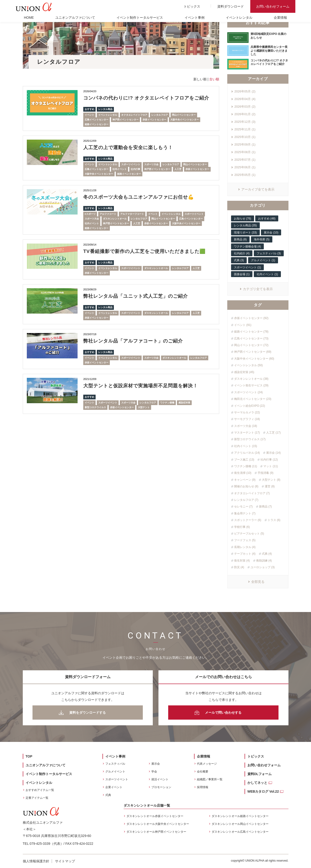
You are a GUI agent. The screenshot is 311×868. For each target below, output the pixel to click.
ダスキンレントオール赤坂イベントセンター (155, 816)
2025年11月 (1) (245, 129)
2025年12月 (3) (245, 122)
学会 (154, 772)
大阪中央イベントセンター (185, 120)
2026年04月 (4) (245, 99)
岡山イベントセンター (184, 115)
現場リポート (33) (245, 233)
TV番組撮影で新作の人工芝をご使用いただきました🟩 (144, 251)
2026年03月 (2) (245, 107)
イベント (89, 115)
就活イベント (160, 779)
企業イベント (114, 787)
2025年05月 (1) (245, 175)
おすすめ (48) (267, 219)
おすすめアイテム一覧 (40, 790)
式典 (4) (267, 554)
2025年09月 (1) (245, 144)
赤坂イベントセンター (154, 120)
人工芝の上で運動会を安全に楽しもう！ (128, 147)
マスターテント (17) (247, 433)
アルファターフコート (132, 214)
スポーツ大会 (151, 164)
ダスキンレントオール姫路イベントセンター (240, 816)
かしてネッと (257, 783)
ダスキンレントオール (115, 219)
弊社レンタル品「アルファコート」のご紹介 (133, 341)
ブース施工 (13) (244, 460)
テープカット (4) (245, 554)
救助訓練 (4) (264, 561)
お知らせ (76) (243, 219)
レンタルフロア (160, 115)
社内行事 (135, 169)
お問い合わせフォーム (273, 6)
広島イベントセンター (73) (251, 338)
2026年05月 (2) (245, 91)
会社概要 (203, 772)
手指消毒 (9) (265, 473)
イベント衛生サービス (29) (251, 385)
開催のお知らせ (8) (246, 486)
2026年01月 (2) (245, 114)
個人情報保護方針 (36, 861)
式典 (108, 795)
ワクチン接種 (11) (246, 466)
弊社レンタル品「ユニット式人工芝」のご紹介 (136, 296)
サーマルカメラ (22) (247, 412)
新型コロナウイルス (95, 407)
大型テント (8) (271, 480)
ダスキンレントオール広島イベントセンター (240, 832)
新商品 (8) (240, 239)
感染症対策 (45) (244, 372)
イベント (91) (243, 325)
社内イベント (120, 169)
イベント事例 (195, 18)
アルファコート (108, 214)
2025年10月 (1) (245, 137)
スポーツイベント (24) (248, 392)
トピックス (192, 6)
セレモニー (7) (243, 507)
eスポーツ (90, 214)
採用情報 (203, 787)
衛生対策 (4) (242, 561)
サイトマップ (65, 861)
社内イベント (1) (267, 274)
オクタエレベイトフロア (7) (252, 493)
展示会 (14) (273, 453)
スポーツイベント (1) (247, 267)
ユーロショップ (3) (263, 567)
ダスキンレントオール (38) (251, 379)
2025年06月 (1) (245, 167)
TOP (29, 756)
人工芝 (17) (273, 433)
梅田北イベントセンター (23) (253, 399)
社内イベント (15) (246, 446)
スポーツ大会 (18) (246, 426)
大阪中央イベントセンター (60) (254, 359)
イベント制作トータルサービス (140, 18)
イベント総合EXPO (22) (250, 406)
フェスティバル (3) (269, 253)
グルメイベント (115, 772)
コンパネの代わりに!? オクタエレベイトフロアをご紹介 (146, 98)
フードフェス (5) (245, 540)
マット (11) (271, 466)
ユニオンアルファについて (75, 18)
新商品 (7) (265, 507)
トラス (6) (274, 520)
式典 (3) (239, 260)
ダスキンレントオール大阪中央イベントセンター (158, 824)
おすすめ (89, 109)
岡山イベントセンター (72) (251, 345)
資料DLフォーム (260, 774)
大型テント (144, 407)
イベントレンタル (239, 18)
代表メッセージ (207, 764)
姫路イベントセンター (97, 124)
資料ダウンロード (231, 6)
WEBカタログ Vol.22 (263, 791)
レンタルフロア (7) (246, 500)
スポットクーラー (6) (248, 520)
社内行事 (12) (269, 460)
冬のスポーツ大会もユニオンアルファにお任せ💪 (139, 197)
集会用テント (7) (245, 513)
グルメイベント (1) (263, 260)
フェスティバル (115, 764)
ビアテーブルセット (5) (249, 534)
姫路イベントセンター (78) (251, 332)
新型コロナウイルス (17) (250, 439)
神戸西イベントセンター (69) (253, 352)
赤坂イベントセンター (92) (251, 318)
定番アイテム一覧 (37, 798)
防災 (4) (239, 567)
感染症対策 (184, 403)
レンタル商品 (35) (245, 225)
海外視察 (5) (262, 239)
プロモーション (161, 787)
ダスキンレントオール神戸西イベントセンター (156, 832)
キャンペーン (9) (245, 480)
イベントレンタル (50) (248, 365)
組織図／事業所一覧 (210, 779)
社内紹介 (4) (242, 253)
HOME (29, 18)
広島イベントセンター (97, 120)
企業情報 (280, 18)
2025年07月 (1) (245, 160)
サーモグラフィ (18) (247, 419)
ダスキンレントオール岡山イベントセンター (240, 824)
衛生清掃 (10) (243, 473)
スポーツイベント (131, 164)
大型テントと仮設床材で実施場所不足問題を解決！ (141, 386)
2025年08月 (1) (245, 152)
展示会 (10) (271, 233)
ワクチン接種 (167, 403)
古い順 (214, 79)
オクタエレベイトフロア (134, 115)
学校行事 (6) (242, 527)
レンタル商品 (105, 109)
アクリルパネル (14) (247, 453)
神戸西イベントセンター (125, 120)
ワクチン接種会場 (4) (247, 247)
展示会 (156, 764)
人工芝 (178, 169)
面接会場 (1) (242, 274)
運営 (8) (270, 486)
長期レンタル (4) (245, 547)
